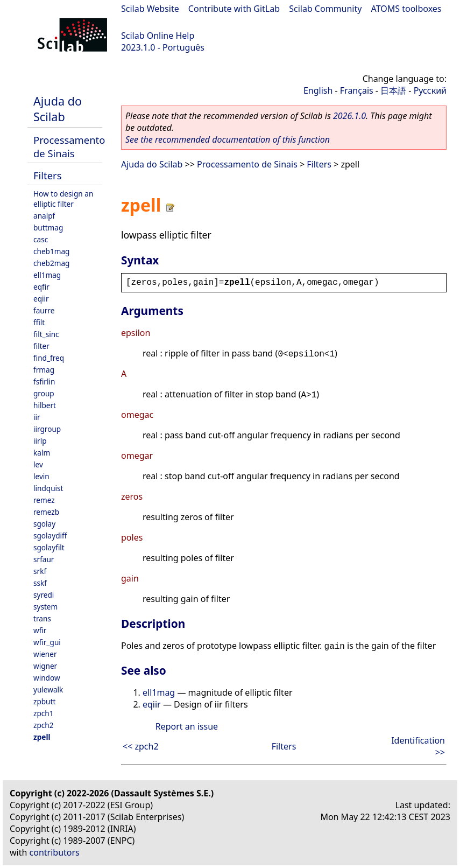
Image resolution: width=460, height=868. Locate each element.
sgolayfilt (49, 547)
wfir (40, 630)
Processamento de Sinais (69, 146)
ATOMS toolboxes (406, 9)
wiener (45, 654)
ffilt (39, 322)
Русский (430, 90)
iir (37, 417)
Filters (47, 175)
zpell (42, 737)
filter (41, 346)
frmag (44, 370)
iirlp (40, 441)
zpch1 (43, 713)
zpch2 (43, 725)
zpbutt (44, 701)
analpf (44, 216)
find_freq (49, 358)
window (47, 678)
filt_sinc (46, 334)
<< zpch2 (141, 746)
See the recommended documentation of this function (228, 139)
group (44, 393)
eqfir (41, 287)
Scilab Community (325, 9)
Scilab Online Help (158, 36)
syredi (44, 595)
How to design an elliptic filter (63, 199)
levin (41, 476)
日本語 (393, 90)
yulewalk (48, 689)
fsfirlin (44, 381)
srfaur (44, 559)
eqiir (41, 299)
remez (44, 500)
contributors (55, 852)
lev (38, 464)
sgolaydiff (50, 535)
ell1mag (47, 275)
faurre (44, 310)
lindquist (48, 488)
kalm (42, 453)
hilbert (45, 405)
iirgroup (47, 429)
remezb (46, 512)
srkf (40, 571)
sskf (40, 583)
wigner (45, 666)
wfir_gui (47, 642)
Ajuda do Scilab (58, 109)
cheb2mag (51, 263)
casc (41, 239)
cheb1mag (51, 251)
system (45, 607)
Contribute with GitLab (234, 9)
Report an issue (187, 726)
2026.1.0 (349, 116)
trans (42, 618)
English (318, 90)
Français (357, 90)
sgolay (44, 524)
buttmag (48, 227)
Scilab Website (150, 9)
